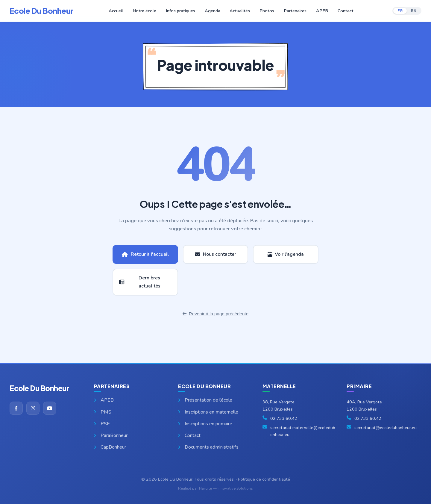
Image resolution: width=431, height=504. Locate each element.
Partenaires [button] (294, 11)
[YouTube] (50, 408)
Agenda (213, 11)
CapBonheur (110, 447)
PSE (102, 424)
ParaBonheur (111, 435)
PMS (103, 412)
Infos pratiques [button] (181, 11)
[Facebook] (16, 408)
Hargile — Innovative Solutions (226, 488)
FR (400, 11)
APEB (321, 11)
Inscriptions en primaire (205, 424)
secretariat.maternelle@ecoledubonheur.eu (303, 431)
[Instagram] (33, 408)
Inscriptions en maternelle (208, 412)
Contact (344, 11)
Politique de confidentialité (264, 479)
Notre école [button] (146, 11)
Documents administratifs (208, 447)
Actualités (240, 11)
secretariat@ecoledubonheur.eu (386, 428)
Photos (267, 11)
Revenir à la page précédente (215, 314)
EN (414, 11)
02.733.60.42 (284, 418)
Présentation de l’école (205, 400)
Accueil (118, 11)
